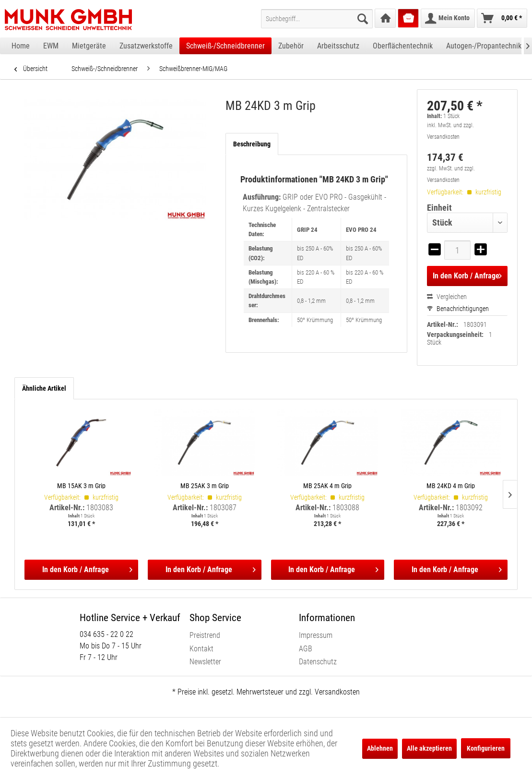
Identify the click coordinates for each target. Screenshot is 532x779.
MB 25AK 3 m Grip (205, 485)
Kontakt (201, 649)
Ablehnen (380, 748)
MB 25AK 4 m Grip (327, 485)
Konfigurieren (486, 748)
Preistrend (205, 635)
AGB (306, 649)
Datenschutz (318, 662)
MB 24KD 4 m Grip (451, 485)
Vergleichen (447, 297)
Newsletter (205, 662)
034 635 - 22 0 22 (106, 634)
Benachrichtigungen (458, 309)
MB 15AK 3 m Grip (81, 485)
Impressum (316, 635)
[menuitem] (317, 19)
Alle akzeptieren (429, 748)
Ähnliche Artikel (44, 388)
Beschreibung (252, 144)
